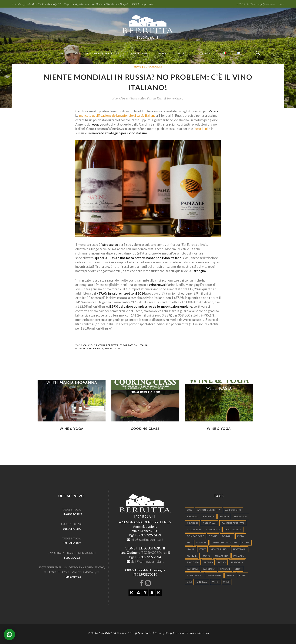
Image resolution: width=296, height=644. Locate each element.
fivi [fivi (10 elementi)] (189, 543)
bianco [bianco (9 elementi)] (224, 516)
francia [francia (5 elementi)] (202, 543)
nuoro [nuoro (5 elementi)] (206, 556)
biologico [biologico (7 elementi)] (240, 516)
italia (144, 345)
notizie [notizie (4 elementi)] (192, 556)
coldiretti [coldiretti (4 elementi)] (194, 530)
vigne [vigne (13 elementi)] (243, 575)
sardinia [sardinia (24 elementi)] (192, 569)
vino (118, 348)
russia (109, 348)
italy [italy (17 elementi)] (203, 549)
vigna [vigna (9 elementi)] (230, 575)
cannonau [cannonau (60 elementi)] (210, 523)
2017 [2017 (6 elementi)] (190, 510)
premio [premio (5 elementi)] (208, 562)
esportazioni (129, 345)
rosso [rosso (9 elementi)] (222, 562)
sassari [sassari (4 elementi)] (225, 569)
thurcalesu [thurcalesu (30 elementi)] (195, 575)
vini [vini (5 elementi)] (189, 582)
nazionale (96, 348)
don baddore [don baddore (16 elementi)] (195, 536)
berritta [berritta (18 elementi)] (209, 516)
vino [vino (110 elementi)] (215, 582)
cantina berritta (106, 345)
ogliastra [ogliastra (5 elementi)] (222, 556)
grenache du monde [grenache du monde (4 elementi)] (224, 543)
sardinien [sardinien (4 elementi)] (209, 569)
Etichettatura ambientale (193, 633)
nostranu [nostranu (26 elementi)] (240, 549)
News (138, 67)
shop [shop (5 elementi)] (238, 569)
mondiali (82, 348)
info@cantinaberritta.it (147, 540)
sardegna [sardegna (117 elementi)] (237, 562)
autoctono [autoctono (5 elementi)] (233, 510)
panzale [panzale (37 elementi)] (239, 556)
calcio (88, 345)
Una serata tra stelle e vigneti (72, 553)
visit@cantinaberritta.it (147, 561)
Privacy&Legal (164, 633)
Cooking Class (145, 429)
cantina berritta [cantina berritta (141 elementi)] (233, 523)
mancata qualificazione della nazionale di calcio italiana (117, 115)
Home (116, 98)
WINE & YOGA (72, 429)
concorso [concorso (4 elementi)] (213, 530)
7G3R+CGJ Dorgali (155, 553)
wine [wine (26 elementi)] (226, 582)
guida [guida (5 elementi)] (246, 543)
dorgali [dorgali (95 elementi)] (227, 536)
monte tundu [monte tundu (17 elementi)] (219, 549)
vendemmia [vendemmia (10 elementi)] (214, 575)
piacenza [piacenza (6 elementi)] (193, 562)
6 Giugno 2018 (153, 67)
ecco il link (202, 129)
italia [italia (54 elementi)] (191, 549)
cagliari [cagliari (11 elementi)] (192, 523)
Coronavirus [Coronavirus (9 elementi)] (233, 530)
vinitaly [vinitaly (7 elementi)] (202, 582)
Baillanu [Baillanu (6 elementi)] (193, 516)
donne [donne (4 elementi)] (213, 536)
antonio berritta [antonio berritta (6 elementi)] (209, 510)
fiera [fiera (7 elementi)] (241, 536)
